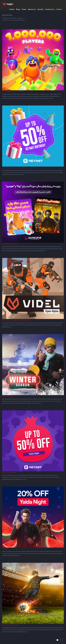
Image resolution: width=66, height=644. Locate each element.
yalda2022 (5, 549)
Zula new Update (7, 396)
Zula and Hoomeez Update (10, 244)
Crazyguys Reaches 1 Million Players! (13, 91)
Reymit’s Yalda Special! (9, 473)
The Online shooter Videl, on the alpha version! (17, 320)
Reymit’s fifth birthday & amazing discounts (16, 168)
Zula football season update (11, 625)
